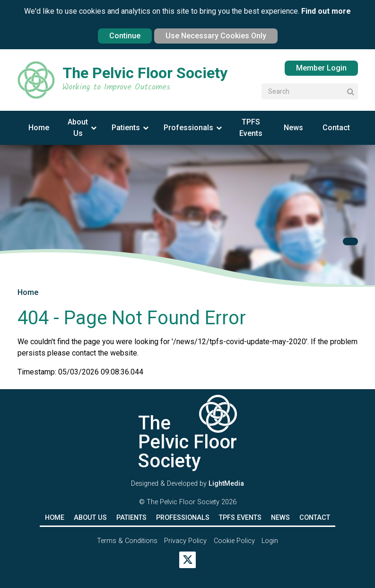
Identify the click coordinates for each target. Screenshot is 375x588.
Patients (126, 128)
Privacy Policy (185, 541)
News (293, 128)
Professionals (188, 128)
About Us (78, 128)
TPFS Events (251, 128)
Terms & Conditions (127, 541)
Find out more (326, 11)
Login (270, 541)
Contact (336, 128)
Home (39, 128)
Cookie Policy (234, 541)
